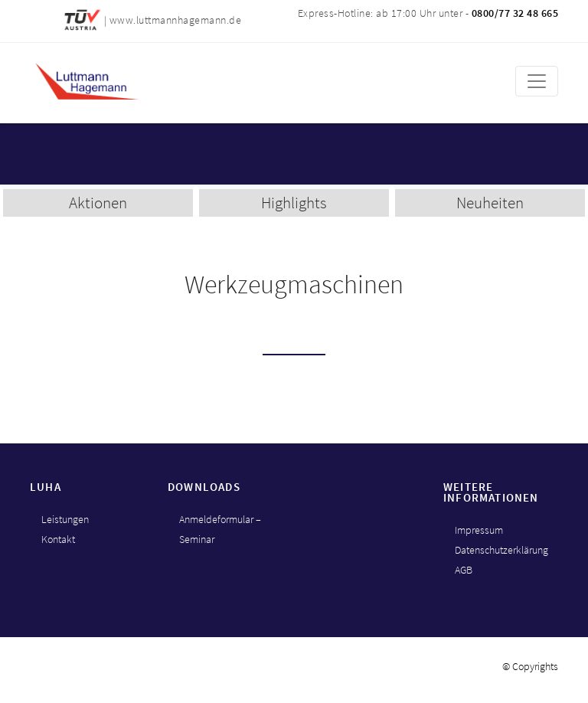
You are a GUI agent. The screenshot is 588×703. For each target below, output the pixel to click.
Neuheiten (490, 203)
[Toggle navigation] (537, 81)
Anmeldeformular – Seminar (220, 529)
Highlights (294, 203)
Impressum (479, 530)
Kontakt (58, 539)
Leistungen (65, 519)
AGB (464, 570)
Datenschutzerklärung (501, 550)
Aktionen (98, 203)
